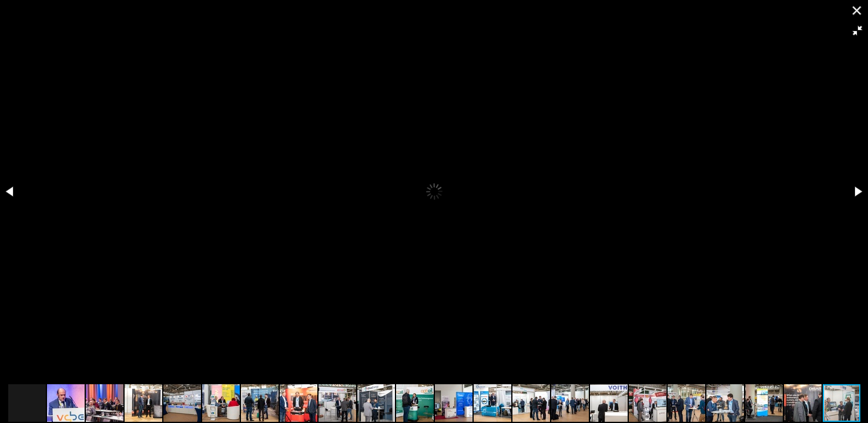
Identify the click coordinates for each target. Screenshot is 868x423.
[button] (857, 31)
